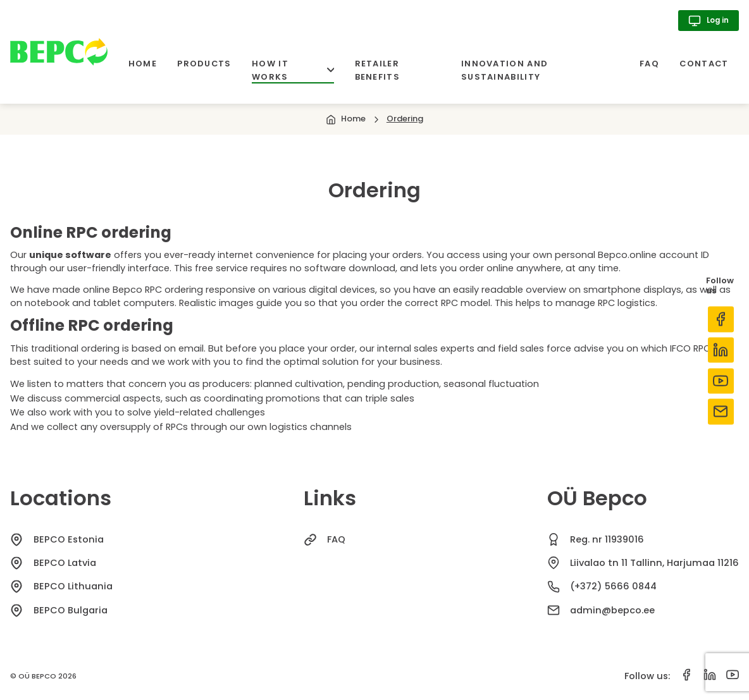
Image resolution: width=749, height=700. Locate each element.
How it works (293, 71)
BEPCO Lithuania (73, 586)
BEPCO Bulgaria (71, 610)
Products (204, 64)
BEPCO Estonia (69, 539)
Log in (708, 21)
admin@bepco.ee (612, 610)
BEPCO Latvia (65, 563)
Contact (704, 64)
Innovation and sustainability (504, 70)
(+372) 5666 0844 (613, 586)
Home (143, 64)
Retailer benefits (377, 70)
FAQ (649, 64)
